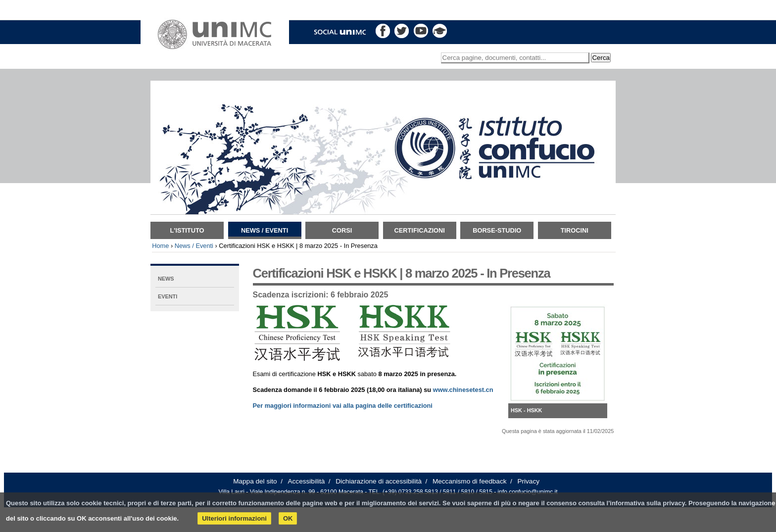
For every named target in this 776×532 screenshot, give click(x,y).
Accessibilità (307, 481)
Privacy (528, 481)
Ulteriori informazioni (234, 518)
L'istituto (187, 230)
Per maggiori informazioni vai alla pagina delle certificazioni (343, 406)
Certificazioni (420, 230)
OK (288, 518)
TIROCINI (575, 230)
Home (160, 246)
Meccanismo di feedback (470, 481)
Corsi (342, 230)
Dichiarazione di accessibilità (379, 481)
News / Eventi (265, 230)
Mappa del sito (255, 481)
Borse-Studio (497, 230)
